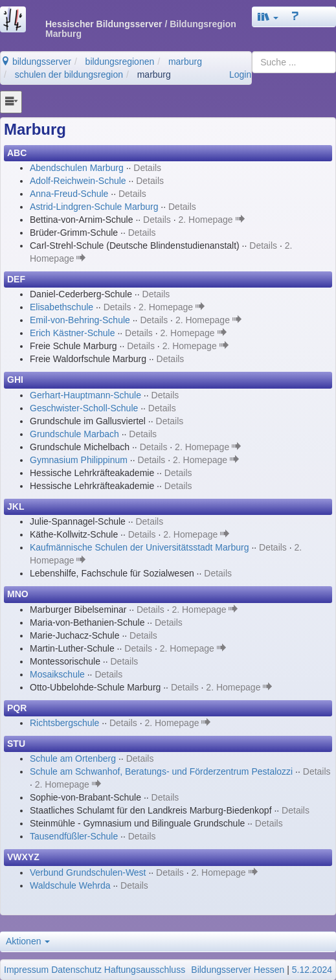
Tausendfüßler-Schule (74, 836)
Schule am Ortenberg (73, 758)
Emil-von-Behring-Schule (80, 320)
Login (240, 74)
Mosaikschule (57, 674)
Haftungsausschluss (145, 970)
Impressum (26, 970)
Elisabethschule (62, 307)
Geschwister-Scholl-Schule (84, 408)
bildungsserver (36, 62)
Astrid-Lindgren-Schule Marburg (94, 207)
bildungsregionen (120, 62)
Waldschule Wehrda (70, 885)
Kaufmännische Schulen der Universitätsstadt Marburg (140, 547)
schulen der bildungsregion (69, 74)
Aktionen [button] (28, 941)
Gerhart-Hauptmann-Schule (85, 395)
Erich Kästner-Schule (73, 333)
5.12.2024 (312, 970)
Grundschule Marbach (74, 434)
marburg (185, 62)
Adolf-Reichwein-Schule (78, 181)
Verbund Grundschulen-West (88, 872)
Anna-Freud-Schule (69, 194)
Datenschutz (76, 970)
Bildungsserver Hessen (238, 970)
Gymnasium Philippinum (79, 460)
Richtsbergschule (64, 723)
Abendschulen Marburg (77, 168)
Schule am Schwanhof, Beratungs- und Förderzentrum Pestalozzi (161, 771)
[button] (268, 17)
